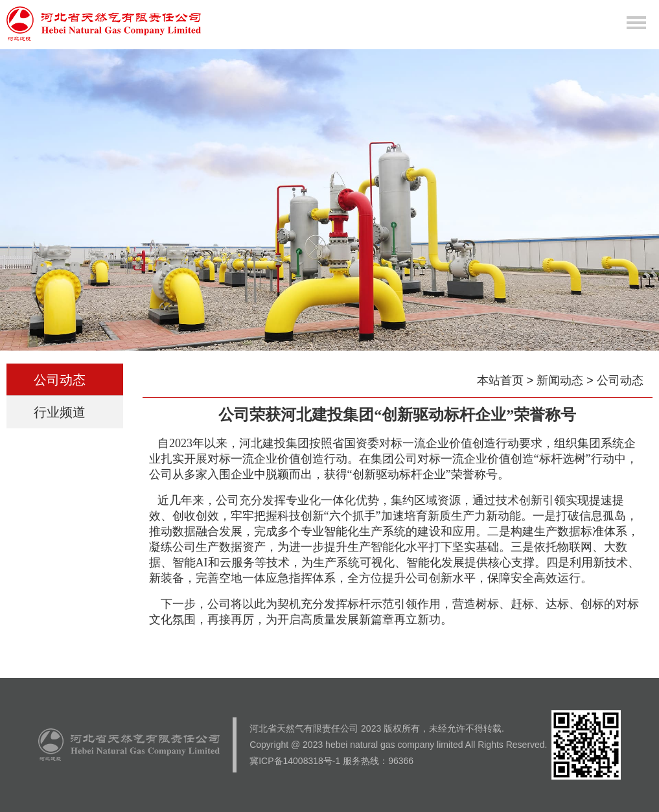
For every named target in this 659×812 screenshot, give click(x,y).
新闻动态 (560, 380)
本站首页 (500, 380)
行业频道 (64, 412)
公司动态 (64, 380)
